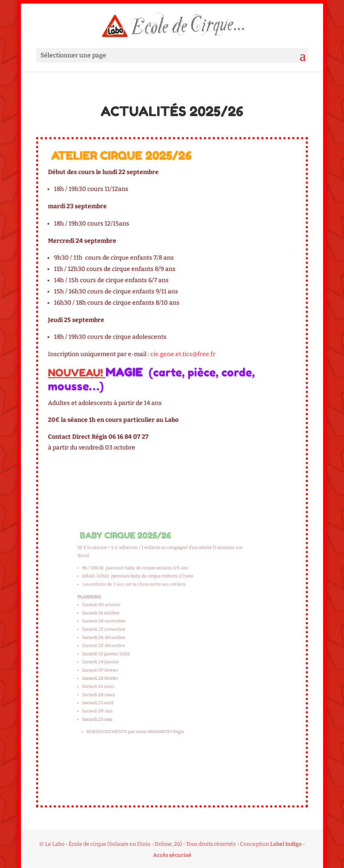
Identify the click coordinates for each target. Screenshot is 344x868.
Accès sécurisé (172, 855)
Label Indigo (286, 844)
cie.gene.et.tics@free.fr (181, 350)
